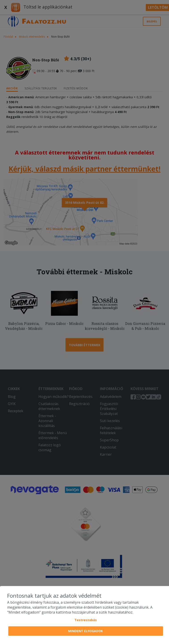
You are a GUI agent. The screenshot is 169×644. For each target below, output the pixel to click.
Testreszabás (86, 620)
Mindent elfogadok (86, 631)
